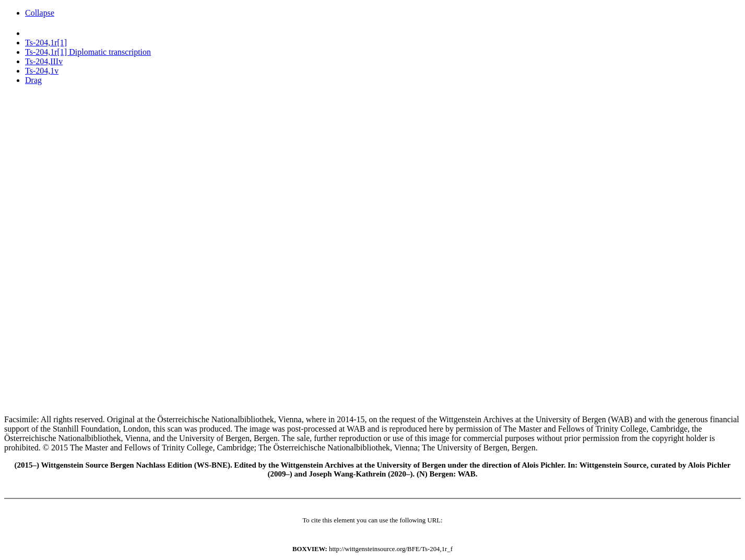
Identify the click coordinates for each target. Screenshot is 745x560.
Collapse (40, 13)
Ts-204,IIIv (44, 61)
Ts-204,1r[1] (46, 43)
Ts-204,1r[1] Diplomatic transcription (88, 52)
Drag (33, 80)
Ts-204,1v (42, 71)
